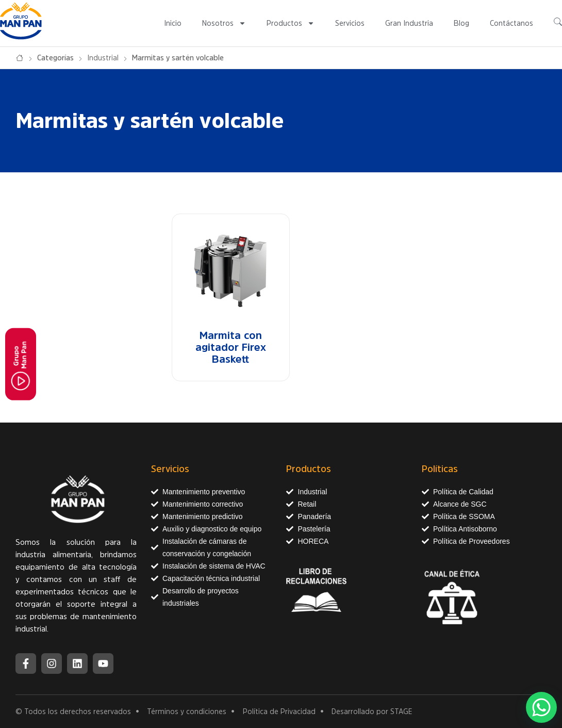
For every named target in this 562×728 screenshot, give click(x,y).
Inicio (173, 23)
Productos (291, 23)
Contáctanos (511, 23)
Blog (461, 23)
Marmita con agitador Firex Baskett (231, 347)
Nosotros (224, 23)
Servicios (350, 23)
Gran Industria (409, 23)
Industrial (103, 58)
